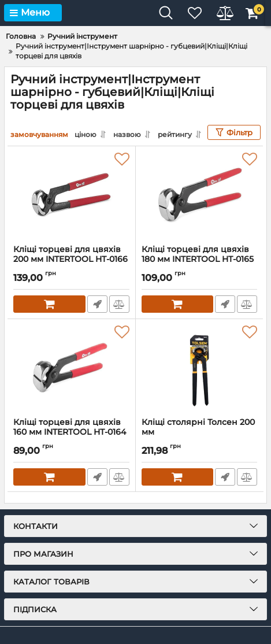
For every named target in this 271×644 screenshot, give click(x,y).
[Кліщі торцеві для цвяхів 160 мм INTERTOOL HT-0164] (71, 368)
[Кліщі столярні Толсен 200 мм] (200, 368)
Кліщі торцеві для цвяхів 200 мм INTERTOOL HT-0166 (71, 260)
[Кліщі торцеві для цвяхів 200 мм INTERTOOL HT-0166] (71, 195)
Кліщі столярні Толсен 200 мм (200, 432)
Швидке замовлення (97, 304)
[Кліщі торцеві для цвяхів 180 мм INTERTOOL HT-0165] (200, 195)
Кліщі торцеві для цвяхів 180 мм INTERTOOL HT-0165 (200, 260)
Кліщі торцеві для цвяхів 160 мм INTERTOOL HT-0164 (71, 432)
